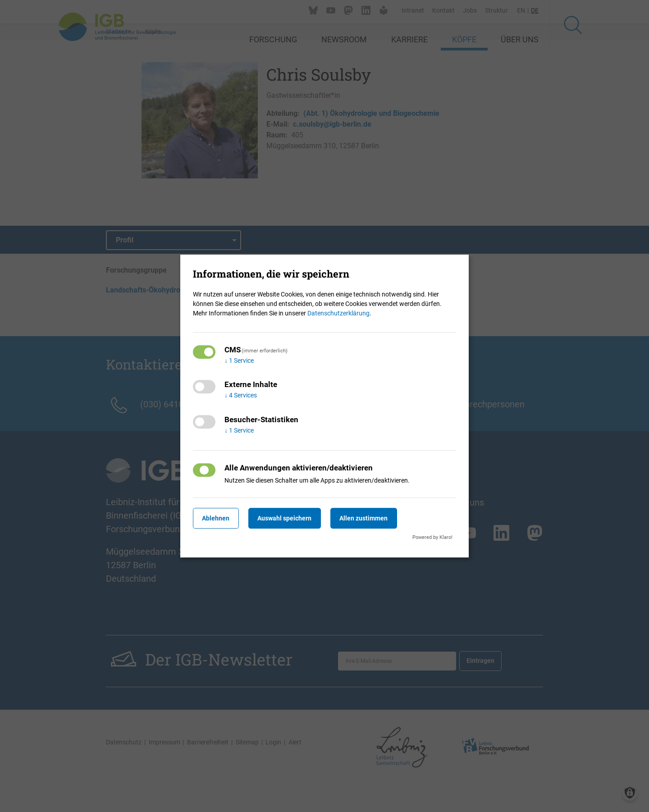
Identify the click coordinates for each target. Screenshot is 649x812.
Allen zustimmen (377, 518)
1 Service (239, 360)
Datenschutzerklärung (338, 313)
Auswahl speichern (293, 518)
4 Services (241, 396)
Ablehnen (218, 518)
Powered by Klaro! (432, 537)
